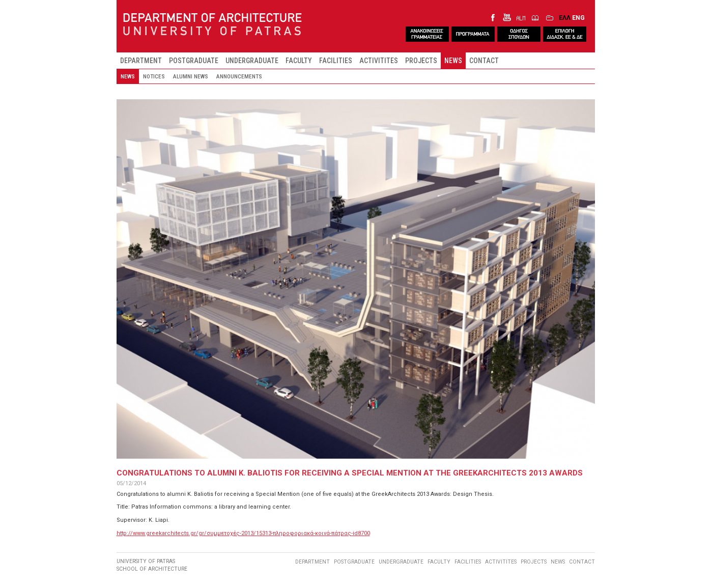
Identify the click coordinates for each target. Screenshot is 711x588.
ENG (578, 18)
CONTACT (484, 61)
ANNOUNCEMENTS (239, 76)
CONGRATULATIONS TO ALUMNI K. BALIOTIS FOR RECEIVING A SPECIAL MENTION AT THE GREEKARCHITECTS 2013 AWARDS (350, 473)
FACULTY (299, 61)
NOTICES (154, 76)
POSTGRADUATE (194, 61)
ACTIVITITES (379, 61)
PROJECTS (421, 61)
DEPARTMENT (141, 61)
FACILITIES (336, 61)
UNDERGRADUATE (252, 61)
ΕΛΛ (565, 18)
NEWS (453, 61)
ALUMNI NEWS (191, 76)
